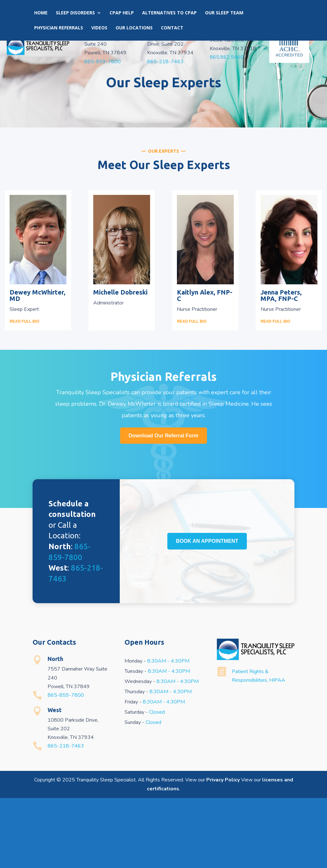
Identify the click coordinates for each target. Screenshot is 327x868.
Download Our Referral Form (164, 506)
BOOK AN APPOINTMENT (207, 731)
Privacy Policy (223, 850)
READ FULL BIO (24, 391)
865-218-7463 (165, 62)
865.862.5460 (227, 57)
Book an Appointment (206, 11)
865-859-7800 (103, 62)
